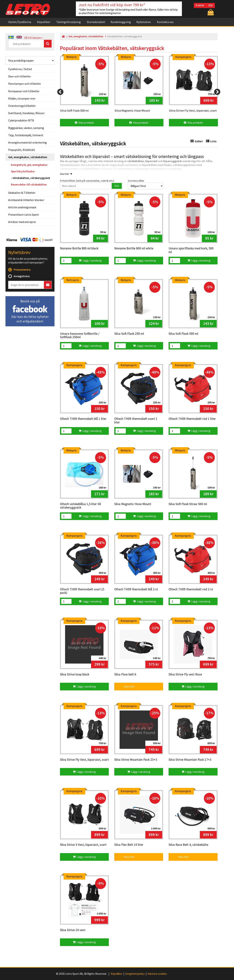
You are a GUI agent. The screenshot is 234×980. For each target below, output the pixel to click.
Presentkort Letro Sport (24, 215)
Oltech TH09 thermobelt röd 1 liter (192, 419)
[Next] (217, 92)
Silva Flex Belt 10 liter (129, 845)
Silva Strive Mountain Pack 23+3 (136, 760)
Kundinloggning (121, 22)
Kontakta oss (165, 22)
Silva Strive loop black (75, 675)
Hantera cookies (157, 974)
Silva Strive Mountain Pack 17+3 (190, 760)
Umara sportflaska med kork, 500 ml (191, 250)
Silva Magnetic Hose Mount (133, 504)
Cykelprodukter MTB (21, 120)
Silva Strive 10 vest (73, 930)
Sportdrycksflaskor (23, 171)
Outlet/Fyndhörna (20, 22)
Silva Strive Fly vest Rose (185, 675)
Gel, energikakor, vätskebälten (28, 157)
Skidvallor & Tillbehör (22, 193)
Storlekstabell (96, 22)
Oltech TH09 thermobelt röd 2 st (191, 589)
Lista (211, 141)
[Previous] (60, 92)
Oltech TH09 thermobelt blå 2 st (136, 589)
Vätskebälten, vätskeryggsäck (31, 178)
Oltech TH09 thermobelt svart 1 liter (136, 421)
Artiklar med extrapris (22, 222)
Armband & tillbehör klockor (26, 200)
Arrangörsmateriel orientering (28, 142)
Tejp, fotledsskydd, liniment (26, 135)
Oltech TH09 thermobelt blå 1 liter (83, 419)
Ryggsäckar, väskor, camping (26, 128)
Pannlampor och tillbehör (25, 84)
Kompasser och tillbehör (24, 91)
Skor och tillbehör (20, 76)
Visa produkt (84, 123)
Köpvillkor (44, 22)
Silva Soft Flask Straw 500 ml (188, 504)
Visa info (127, 686)
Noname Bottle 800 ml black (79, 249)
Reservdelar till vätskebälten (29, 185)
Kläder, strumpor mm (22, 98)
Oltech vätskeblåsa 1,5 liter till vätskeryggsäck (80, 506)
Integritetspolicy (135, 974)
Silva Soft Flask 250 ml (129, 334)
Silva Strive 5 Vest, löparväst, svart (83, 845)
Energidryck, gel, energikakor (29, 165)
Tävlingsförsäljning (69, 22)
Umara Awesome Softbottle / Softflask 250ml (80, 336)
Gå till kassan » (33, 38)
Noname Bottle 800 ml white (134, 249)
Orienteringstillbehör (22, 106)
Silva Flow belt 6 (125, 675)
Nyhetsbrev (144, 22)
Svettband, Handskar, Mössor (26, 113)
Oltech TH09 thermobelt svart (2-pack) (83, 591)
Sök (117, 186)
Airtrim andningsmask (22, 207)
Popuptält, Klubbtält (22, 150)
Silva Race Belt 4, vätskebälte (188, 845)
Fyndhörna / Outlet (20, 69)
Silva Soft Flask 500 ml (183, 334)
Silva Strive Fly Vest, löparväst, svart (84, 760)
